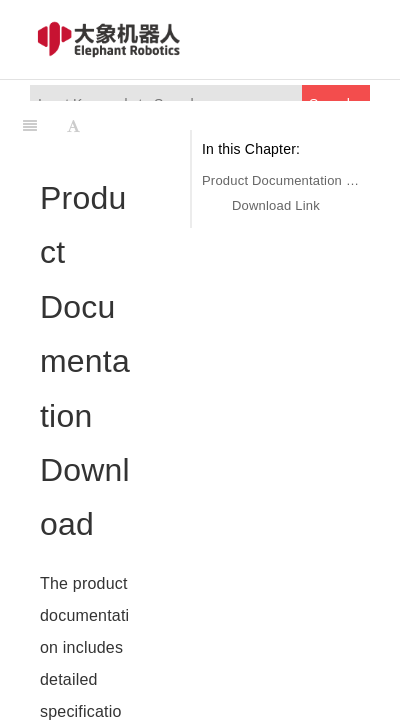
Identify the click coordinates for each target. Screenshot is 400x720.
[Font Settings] (73, 126)
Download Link (276, 205)
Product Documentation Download (281, 180)
